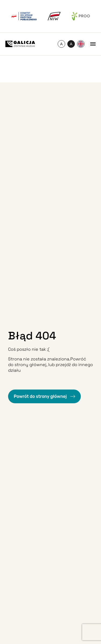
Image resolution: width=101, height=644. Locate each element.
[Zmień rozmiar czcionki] (61, 44)
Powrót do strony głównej (41, 396)
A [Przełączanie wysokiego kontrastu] (72, 45)
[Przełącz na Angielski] (81, 44)
